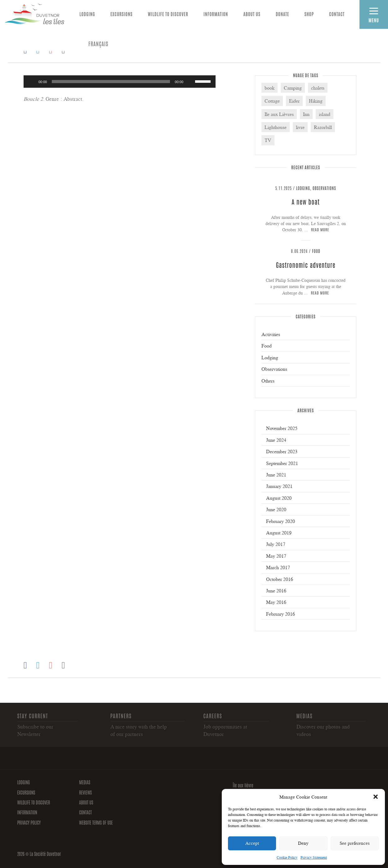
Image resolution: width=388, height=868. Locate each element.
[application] (120, 82)
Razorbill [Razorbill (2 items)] (323, 127)
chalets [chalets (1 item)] (318, 88)
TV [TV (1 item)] (268, 140)
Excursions (122, 14)
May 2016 (276, 602)
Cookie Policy (287, 857)
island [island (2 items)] (325, 114)
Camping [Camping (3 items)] (293, 88)
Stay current (33, 715)
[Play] (32, 82)
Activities (271, 334)
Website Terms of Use (96, 822)
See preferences (355, 843)
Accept (252, 843)
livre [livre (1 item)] (300, 127)
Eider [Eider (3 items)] (294, 101)
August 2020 (279, 498)
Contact (337, 14)
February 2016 (281, 614)
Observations (324, 188)
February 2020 (281, 521)
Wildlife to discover (168, 14)
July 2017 (276, 544)
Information (216, 14)
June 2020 (276, 509)
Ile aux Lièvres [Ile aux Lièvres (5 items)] (279, 114)
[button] (376, 797)
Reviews (85, 792)
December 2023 (282, 451)
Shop (309, 14)
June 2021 (276, 475)
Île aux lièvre (243, 785)
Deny (303, 843)
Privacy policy (29, 822)
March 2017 (278, 567)
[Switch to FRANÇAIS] (98, 43)
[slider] (111, 82)
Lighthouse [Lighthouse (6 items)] (276, 127)
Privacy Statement (314, 857)
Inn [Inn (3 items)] (306, 114)
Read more (320, 229)
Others (268, 381)
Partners (121, 715)
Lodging (87, 14)
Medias (305, 715)
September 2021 (282, 463)
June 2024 (276, 440)
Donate (282, 14)
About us (252, 14)
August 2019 (279, 533)
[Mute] (190, 82)
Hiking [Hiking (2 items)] (316, 101)
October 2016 (280, 579)
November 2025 (282, 428)
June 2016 (276, 591)
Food (316, 251)
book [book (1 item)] (270, 88)
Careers (213, 715)
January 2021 (279, 486)
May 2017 (276, 556)
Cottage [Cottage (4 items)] (272, 101)
